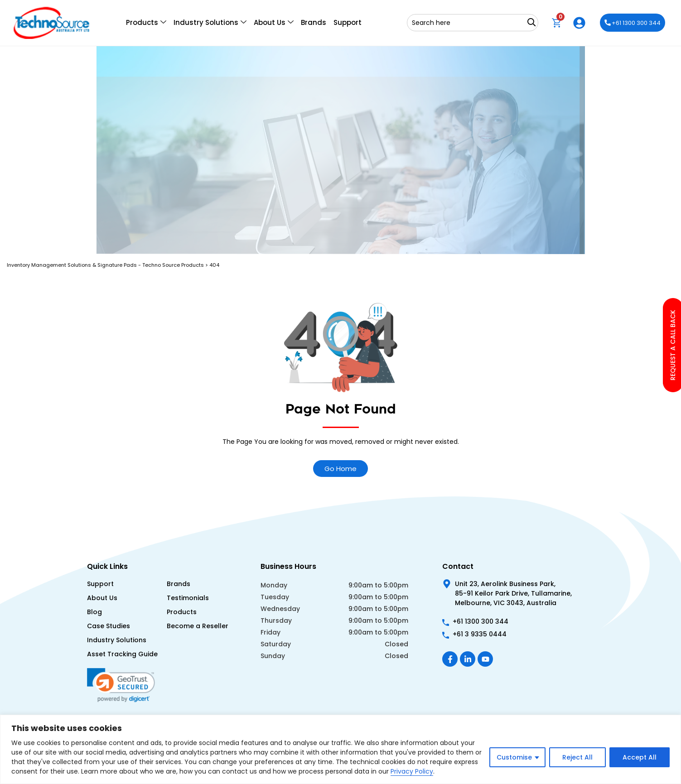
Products (146, 23)
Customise (514, 757)
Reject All (577, 757)
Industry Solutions (210, 23)
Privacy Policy (412, 771)
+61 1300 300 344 (633, 23)
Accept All (640, 757)
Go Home (340, 469)
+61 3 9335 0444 (480, 634)
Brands (314, 22)
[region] (340, 749)
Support (348, 22)
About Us (274, 23)
